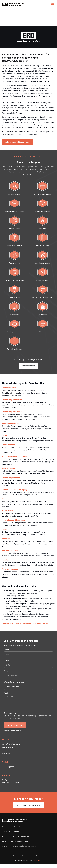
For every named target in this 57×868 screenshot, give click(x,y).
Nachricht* (8, 675)
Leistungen (6, 813)
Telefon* (7, 653)
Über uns (18, 809)
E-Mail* (7, 643)
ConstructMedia (37, 843)
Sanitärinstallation (9, 370)
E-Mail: (5, 828)
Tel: (3, 819)
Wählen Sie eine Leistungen (15, 664)
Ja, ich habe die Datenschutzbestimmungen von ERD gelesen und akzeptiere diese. (28, 698)
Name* (7, 632)
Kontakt (17, 813)
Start (4, 809)
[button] (53, 4)
